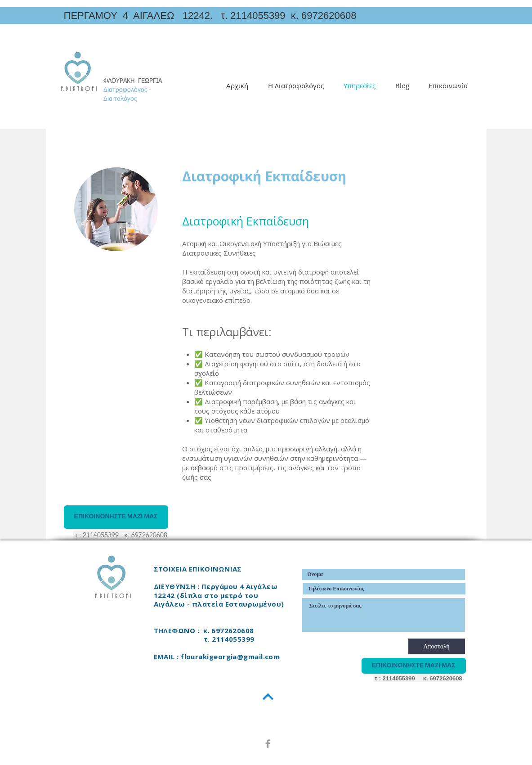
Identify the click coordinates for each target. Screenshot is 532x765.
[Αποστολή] (437, 646)
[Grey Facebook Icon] (268, 744)
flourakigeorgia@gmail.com (230, 657)
